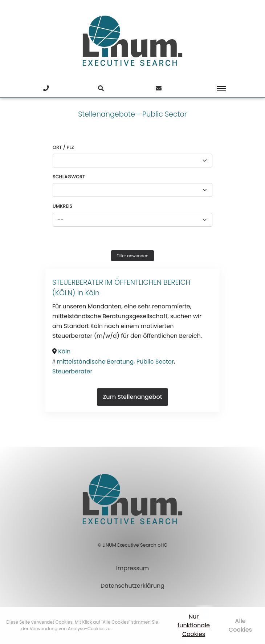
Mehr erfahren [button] (128, 629)
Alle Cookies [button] (240, 625)
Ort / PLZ (63, 147)
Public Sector (155, 362)
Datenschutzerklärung (132, 586)
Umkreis (62, 206)
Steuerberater (72, 371)
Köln (92, 293)
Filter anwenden (132, 256)
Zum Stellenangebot (132, 397)
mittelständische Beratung (95, 362)
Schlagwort (69, 177)
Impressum (133, 568)
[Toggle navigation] (216, 89)
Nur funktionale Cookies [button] (194, 625)
